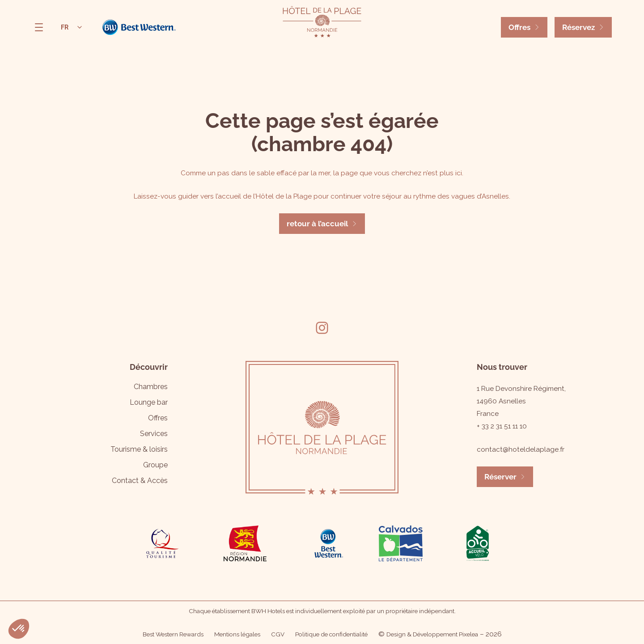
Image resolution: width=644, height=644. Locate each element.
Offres (519, 27)
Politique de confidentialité (331, 634)
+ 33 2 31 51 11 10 (502, 426)
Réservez (578, 27)
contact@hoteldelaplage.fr (521, 449)
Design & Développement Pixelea (432, 634)
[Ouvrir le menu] (39, 27)
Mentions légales (237, 634)
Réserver (500, 477)
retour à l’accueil (317, 224)
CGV (278, 634)
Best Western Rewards (173, 634)
